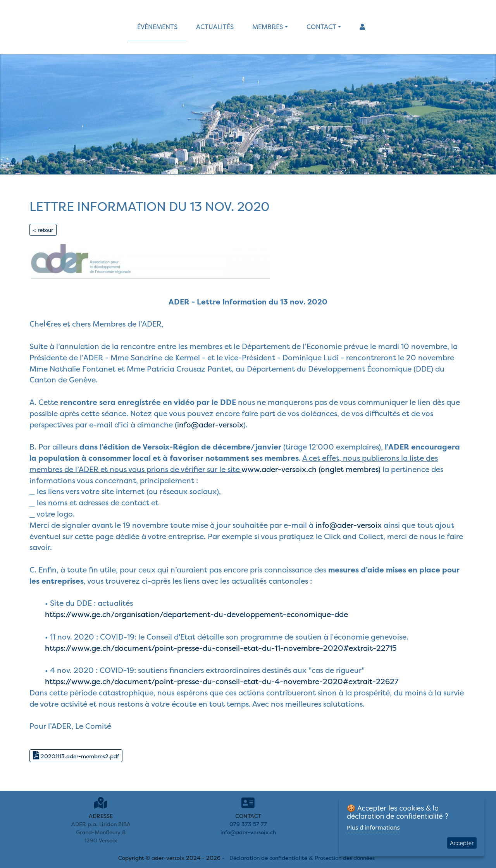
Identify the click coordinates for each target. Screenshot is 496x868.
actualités (215, 27)
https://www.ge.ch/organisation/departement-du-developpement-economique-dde (196, 614)
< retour (43, 230)
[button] (362, 27)
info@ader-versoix (210, 425)
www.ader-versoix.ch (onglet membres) (311, 469)
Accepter (462, 843)
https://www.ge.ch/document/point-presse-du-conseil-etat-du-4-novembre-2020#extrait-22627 (222, 681)
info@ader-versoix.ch (248, 832)
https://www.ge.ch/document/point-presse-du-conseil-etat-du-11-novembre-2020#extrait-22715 (221, 648)
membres (268, 27)
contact (321, 27)
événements (157, 27)
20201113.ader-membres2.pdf (76, 756)
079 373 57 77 (248, 824)
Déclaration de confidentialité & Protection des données (302, 858)
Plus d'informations (373, 827)
